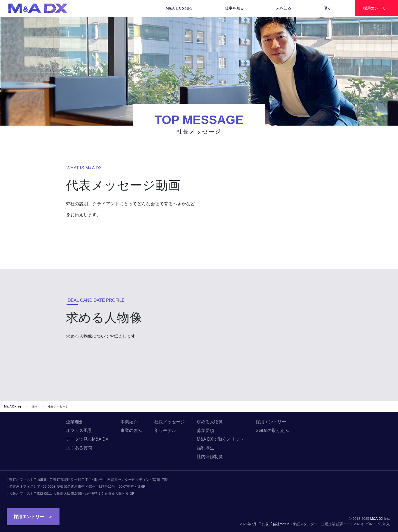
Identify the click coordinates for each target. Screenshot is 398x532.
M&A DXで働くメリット (220, 439)
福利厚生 (205, 448)
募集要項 (205, 430)
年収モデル (165, 430)
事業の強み (131, 430)
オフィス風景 (79, 430)
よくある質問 (79, 448)
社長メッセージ (170, 422)
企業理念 (75, 422)
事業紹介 (129, 422)
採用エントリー (271, 422)
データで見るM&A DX (87, 439)
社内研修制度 (210, 457)
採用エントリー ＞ (33, 517)
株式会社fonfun (277, 524)
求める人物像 (210, 422)
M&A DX (377, 519)
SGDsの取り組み (272, 430)
